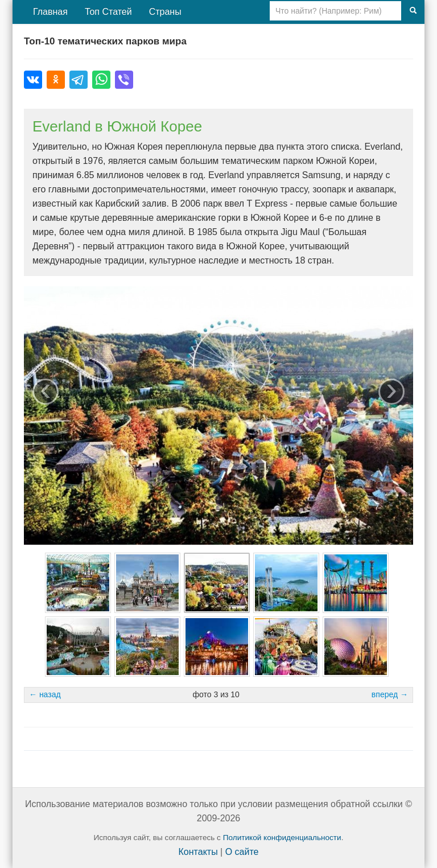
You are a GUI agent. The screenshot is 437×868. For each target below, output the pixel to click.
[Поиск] (413, 11)
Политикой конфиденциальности (282, 838)
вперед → (390, 694)
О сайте (242, 852)
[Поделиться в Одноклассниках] (56, 80)
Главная (50, 12)
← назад (45, 694)
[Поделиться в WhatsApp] (101, 80)
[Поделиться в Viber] (124, 80)
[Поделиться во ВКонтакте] (33, 80)
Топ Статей (108, 12)
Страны (165, 12)
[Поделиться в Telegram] (79, 80)
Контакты (198, 852)
